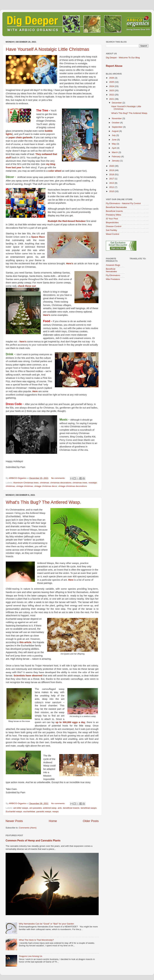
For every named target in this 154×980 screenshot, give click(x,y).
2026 (112, 78)
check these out (27, 286)
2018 (112, 174)
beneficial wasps (89, 808)
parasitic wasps (44, 811)
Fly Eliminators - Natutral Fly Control (123, 203)
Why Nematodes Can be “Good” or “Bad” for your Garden (46, 924)
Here (35, 391)
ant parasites (36, 808)
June (114, 140)
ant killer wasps (21, 808)
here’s (23, 342)
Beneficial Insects (114, 211)
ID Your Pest (112, 219)
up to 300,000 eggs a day (70, 722)
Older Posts (91, 821)
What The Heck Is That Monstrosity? (36, 940)
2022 (112, 95)
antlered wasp (50, 808)
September (117, 127)
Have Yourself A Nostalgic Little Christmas (47, 49)
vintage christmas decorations (73, 486)
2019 (112, 170)
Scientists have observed (28, 676)
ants (60, 808)
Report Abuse (114, 66)
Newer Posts (14, 821)
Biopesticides (112, 222)
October (116, 123)
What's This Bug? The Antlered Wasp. (43, 502)
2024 (112, 86)
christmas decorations (61, 483)
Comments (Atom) (28, 828)
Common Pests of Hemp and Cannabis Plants (33, 841)
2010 (112, 191)
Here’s (70, 264)
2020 (112, 166)
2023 (112, 90)
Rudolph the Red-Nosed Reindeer (67, 221)
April (114, 148)
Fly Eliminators (113, 275)
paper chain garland (20, 137)
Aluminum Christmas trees (26, 483)
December (117, 103)
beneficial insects (71, 808)
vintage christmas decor (46, 486)
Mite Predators (113, 279)
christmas (44, 483)
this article (25, 642)
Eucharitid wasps (14, 811)
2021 (112, 99)
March (115, 152)
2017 (112, 179)
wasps (55, 811)
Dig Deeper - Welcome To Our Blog (123, 58)
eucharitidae (29, 811)
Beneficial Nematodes (116, 207)
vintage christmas (25, 486)
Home (53, 821)
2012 (112, 187)
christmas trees (80, 483)
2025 (112, 82)
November (117, 118)
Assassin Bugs (113, 265)
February (116, 156)
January (116, 161)
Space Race (38, 237)
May (114, 144)
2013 (112, 183)
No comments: (58, 478)
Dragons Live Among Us (30, 956)
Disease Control (114, 226)
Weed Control (112, 234)
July (114, 135)
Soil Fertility (111, 230)
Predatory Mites (113, 215)
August (116, 131)
